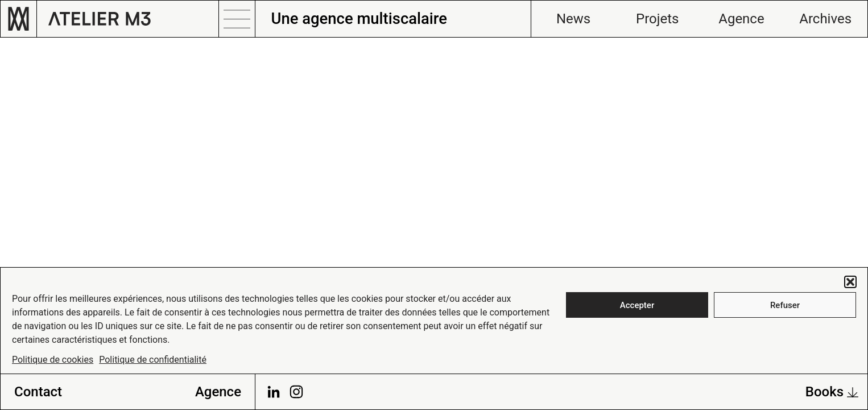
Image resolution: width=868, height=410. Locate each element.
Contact (38, 392)
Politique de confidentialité (153, 360)
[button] (850, 282)
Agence (741, 19)
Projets (657, 19)
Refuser (785, 305)
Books (832, 392)
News (573, 19)
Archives (825, 19)
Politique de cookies (53, 360)
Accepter (637, 305)
